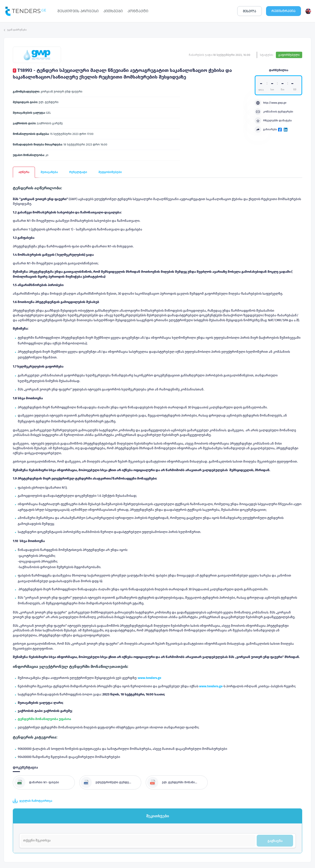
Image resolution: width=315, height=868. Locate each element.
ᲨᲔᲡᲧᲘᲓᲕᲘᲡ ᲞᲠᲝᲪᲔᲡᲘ (78, 11)
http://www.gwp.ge (271, 103)
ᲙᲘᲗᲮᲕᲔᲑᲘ (113, 11)
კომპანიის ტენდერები (274, 112)
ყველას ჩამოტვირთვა (32, 801)
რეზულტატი (78, 172)
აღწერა (24, 172)
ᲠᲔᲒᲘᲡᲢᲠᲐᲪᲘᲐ (283, 11)
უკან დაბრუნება (15, 30)
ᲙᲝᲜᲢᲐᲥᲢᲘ (138, 11)
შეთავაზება (49, 172)
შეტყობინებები (110, 172)
